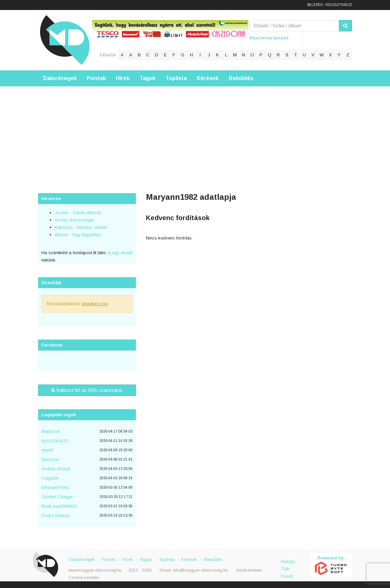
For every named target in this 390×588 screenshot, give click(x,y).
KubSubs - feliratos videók (81, 227)
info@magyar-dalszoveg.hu (201, 570)
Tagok (148, 78)
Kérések (208, 78)
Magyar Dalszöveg (65, 40)
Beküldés (241, 78)
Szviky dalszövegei (74, 220)
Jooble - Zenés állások (78, 213)
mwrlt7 (48, 450)
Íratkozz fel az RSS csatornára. (87, 390)
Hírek (123, 78)
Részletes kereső (269, 38)
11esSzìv (50, 459)
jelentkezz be (95, 304)
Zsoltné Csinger (57, 497)
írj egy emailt (119, 253)
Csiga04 (50, 478)
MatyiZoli (51, 431)
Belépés (315, 5)
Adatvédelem (249, 570)
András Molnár (56, 469)
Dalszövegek (60, 78)
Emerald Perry (55, 487)
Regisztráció (339, 5)
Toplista (176, 78)
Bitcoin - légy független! (78, 235)
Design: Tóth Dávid (288, 565)
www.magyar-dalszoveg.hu (95, 570)
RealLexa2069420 (59, 506)
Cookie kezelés (84, 577)
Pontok (96, 78)
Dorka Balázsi (56, 515)
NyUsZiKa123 (55, 441)
